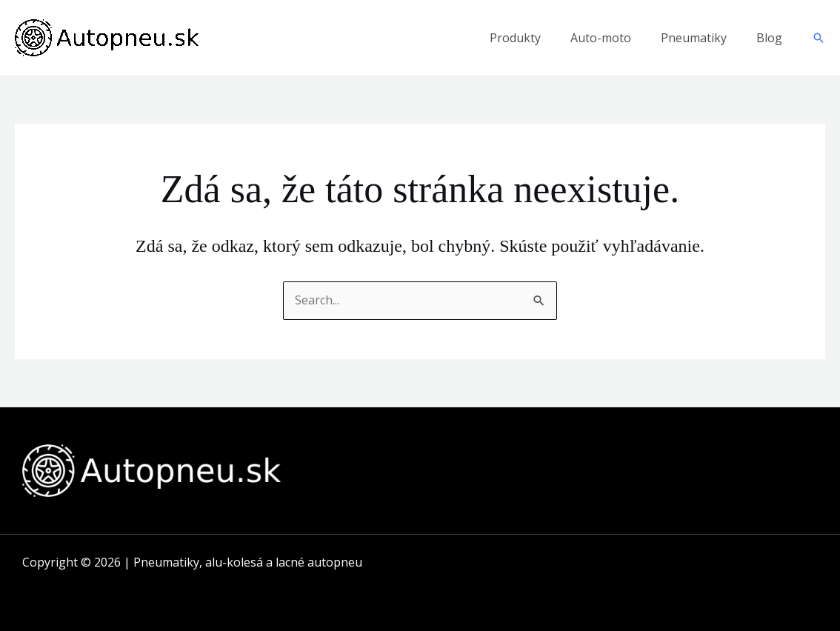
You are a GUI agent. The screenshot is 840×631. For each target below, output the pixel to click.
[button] (819, 38)
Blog (769, 38)
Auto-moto (601, 38)
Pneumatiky (694, 38)
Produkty (515, 38)
